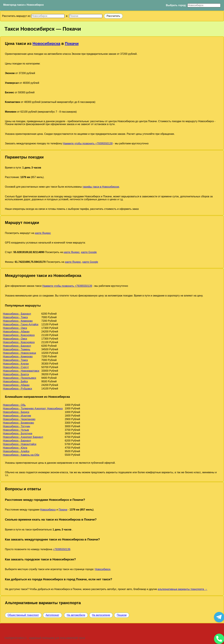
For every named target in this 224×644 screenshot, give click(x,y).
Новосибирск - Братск (16, 374)
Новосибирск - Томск (15, 317)
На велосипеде (101, 615)
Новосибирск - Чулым (16, 430)
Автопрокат (52, 615)
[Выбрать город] (204, 5)
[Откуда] (48, 16)
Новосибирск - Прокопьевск (19, 378)
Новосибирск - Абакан (16, 332)
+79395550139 (61, 549)
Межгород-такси (14, 5)
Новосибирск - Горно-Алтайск (21, 324)
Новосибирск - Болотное (18, 433)
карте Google (89, 252)
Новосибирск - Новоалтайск (20, 444)
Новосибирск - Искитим (17, 416)
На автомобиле (76, 615)
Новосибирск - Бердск (16, 412)
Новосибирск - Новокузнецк (19, 353)
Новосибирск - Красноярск (19, 335)
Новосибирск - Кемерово (18, 321)
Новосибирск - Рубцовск (17, 389)
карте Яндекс (43, 233)
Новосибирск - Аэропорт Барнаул (23, 437)
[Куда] (86, 16)
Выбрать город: (176, 5)
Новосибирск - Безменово (18, 423)
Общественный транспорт (23, 615)
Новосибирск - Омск (15, 328)
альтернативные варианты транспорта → (183, 589)
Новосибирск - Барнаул (17, 314)
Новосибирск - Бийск (15, 381)
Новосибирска (46, 44)
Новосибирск (35, 5)
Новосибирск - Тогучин (16, 426)
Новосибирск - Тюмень (17, 349)
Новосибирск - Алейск (16, 451)
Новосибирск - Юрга (15, 448)
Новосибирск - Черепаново (19, 419)
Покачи (72, 44)
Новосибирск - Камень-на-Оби (21, 455)
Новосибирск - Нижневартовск (21, 371)
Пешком (122, 615)
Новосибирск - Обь (14, 405)
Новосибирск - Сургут (16, 367)
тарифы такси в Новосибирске (101, 187)
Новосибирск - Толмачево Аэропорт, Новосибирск (33, 409)
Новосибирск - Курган (16, 364)
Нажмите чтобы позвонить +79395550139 (88, 143)
